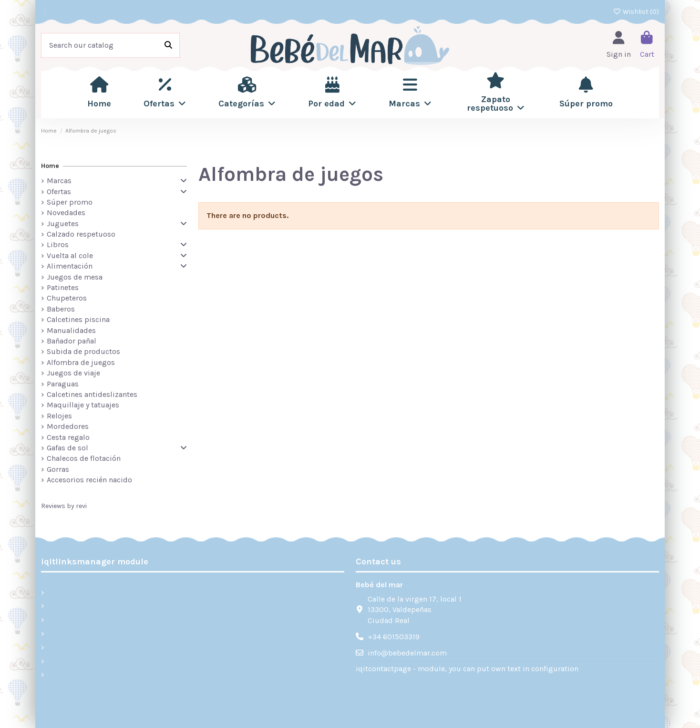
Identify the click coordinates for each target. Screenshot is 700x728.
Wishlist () (636, 12)
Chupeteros (67, 298)
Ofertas (59, 192)
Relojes (59, 416)
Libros (58, 244)
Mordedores (68, 426)
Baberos (61, 309)
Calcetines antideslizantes (92, 394)
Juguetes (63, 224)
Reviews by (64, 506)
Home (50, 166)
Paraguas (63, 384)
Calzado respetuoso (81, 234)
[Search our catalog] (168, 45)
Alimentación (70, 266)
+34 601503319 (394, 637)
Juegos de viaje (73, 373)
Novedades (66, 213)
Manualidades (71, 330)
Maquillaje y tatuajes (83, 405)
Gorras (58, 469)
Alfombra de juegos (81, 362)
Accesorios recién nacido (89, 480)
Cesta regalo (68, 437)
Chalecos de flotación (84, 458)
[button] (165, 93)
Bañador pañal (72, 341)
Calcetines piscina (78, 319)
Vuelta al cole (70, 255)
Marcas (59, 181)
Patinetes (63, 287)
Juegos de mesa (75, 277)
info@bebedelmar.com (407, 653)
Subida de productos (83, 351)
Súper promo (70, 202)
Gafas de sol (67, 448)
